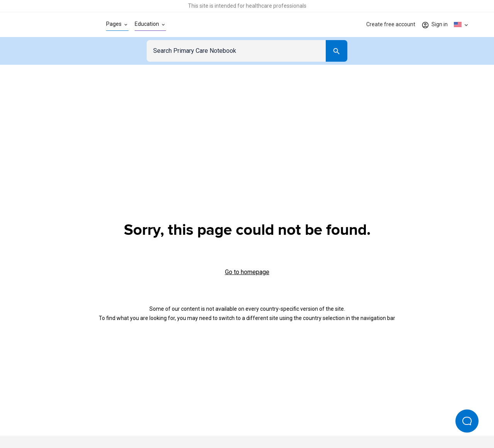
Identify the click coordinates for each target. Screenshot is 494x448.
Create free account (391, 24)
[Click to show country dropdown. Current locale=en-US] (462, 25)
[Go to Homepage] (53, 25)
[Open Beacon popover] (467, 421)
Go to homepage (247, 272)
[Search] (337, 51)
